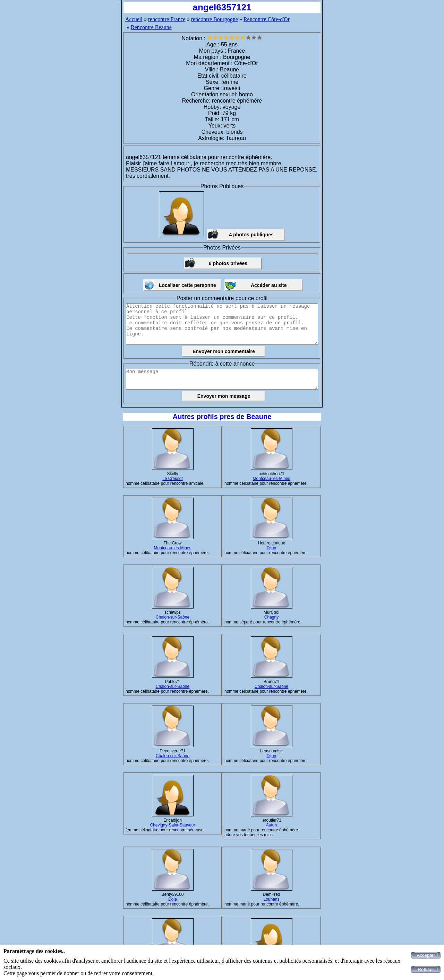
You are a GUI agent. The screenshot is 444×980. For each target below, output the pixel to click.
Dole (173, 899)
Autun (271, 825)
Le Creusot (173, 479)
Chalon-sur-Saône (173, 617)
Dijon (271, 548)
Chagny (271, 617)
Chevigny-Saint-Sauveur (172, 825)
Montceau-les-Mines (271, 479)
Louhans (271, 899)
